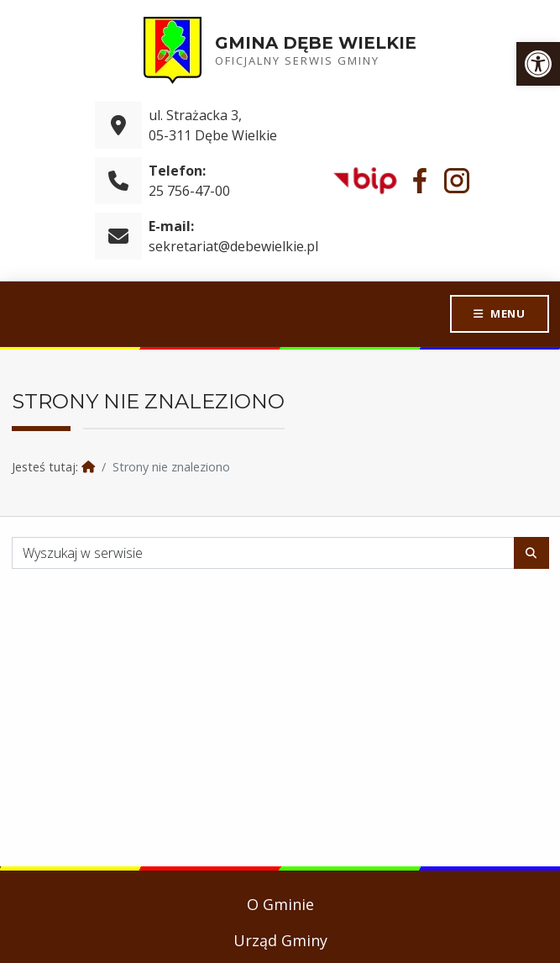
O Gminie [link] (280, 904)
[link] (538, 64)
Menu (507, 313)
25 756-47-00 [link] (189, 191)
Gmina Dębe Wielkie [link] (316, 43)
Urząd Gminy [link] (280, 940)
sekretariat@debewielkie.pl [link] (233, 246)
